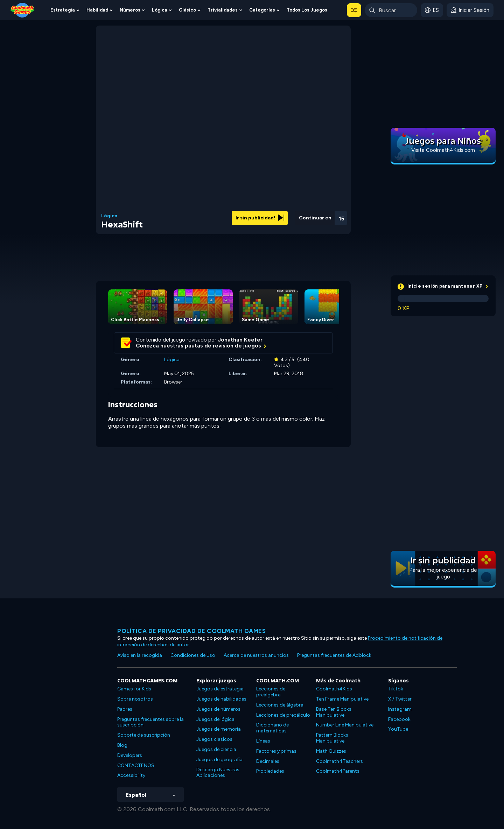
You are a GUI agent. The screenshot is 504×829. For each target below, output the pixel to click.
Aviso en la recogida (140, 655)
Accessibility (131, 775)
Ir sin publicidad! (260, 218)
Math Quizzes (331, 751)
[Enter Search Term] (391, 10)
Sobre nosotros (135, 699)
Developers (130, 755)
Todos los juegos (307, 10)
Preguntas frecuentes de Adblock (334, 655)
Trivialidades (223, 10)
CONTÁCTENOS (136, 765)
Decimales (268, 761)
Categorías (262, 10)
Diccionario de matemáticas (272, 728)
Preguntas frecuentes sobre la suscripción (150, 722)
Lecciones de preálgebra (271, 692)
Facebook (399, 719)
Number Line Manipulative (345, 725)
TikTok (396, 689)
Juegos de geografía (219, 760)
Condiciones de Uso (193, 655)
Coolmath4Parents (338, 771)
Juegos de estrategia (220, 689)
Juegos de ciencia (216, 749)
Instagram (400, 709)
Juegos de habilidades (221, 699)
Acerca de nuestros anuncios (256, 655)
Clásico (187, 10)
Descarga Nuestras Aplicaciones (218, 773)
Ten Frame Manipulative (342, 699)
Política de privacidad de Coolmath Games (191, 631)
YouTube (398, 729)
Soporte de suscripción (144, 735)
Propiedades (270, 771)
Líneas (263, 741)
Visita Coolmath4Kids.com (443, 150)
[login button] (470, 10)
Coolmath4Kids (334, 689)
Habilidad (97, 10)
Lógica (160, 10)
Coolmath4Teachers (339, 761)
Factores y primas (276, 751)
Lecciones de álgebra (280, 705)
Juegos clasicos (214, 739)
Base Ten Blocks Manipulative (334, 712)
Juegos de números (218, 709)
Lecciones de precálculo (283, 715)
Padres (125, 709)
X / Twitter (400, 699)
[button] (354, 10)
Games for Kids (134, 689)
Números (130, 10)
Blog (122, 745)
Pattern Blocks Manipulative (332, 738)
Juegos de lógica (215, 719)
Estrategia (63, 10)
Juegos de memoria (219, 729)
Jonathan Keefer (240, 340)
